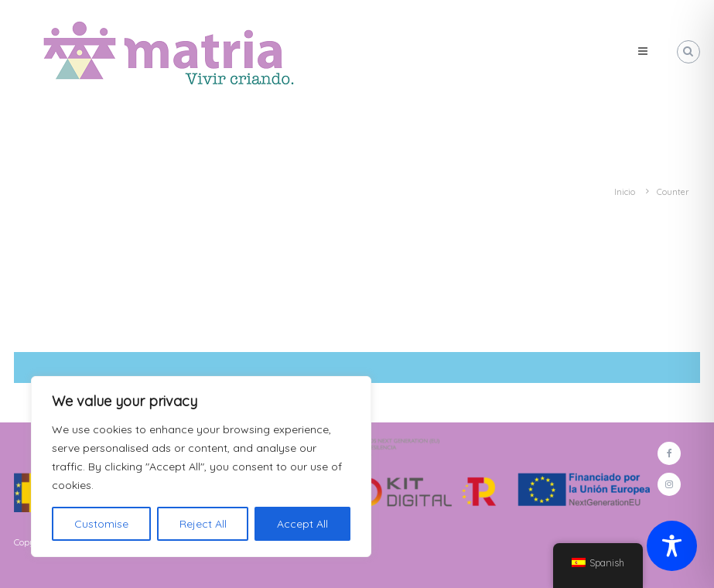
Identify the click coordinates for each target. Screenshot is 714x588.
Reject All (203, 524)
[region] (201, 467)
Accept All (302, 524)
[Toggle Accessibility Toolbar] (672, 546)
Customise (101, 524)
